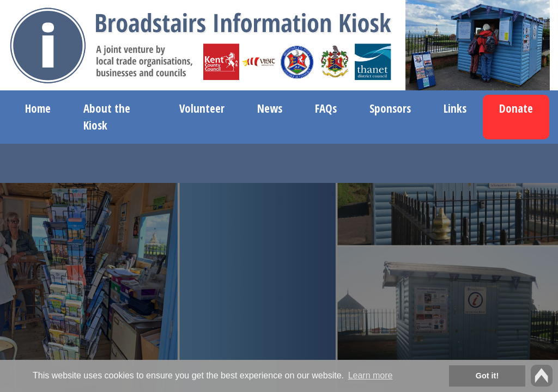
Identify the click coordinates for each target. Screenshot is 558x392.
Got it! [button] (487, 376)
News (270, 108)
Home (38, 108)
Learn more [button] (371, 375)
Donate (516, 108)
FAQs (326, 108)
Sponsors (390, 108)
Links (455, 108)
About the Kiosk (107, 117)
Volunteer (202, 108)
